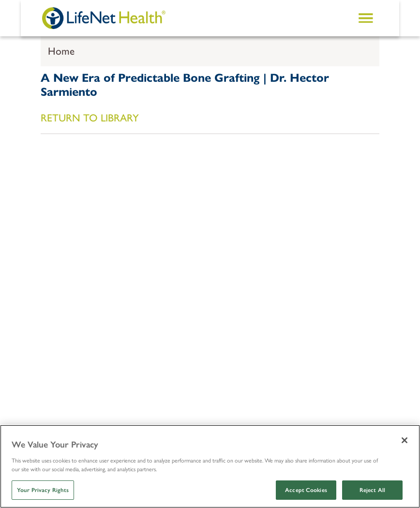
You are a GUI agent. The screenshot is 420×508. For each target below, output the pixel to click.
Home (61, 51)
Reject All (372, 490)
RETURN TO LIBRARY (90, 118)
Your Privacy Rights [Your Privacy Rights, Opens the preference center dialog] (43, 490)
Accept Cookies (306, 490)
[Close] (405, 440)
